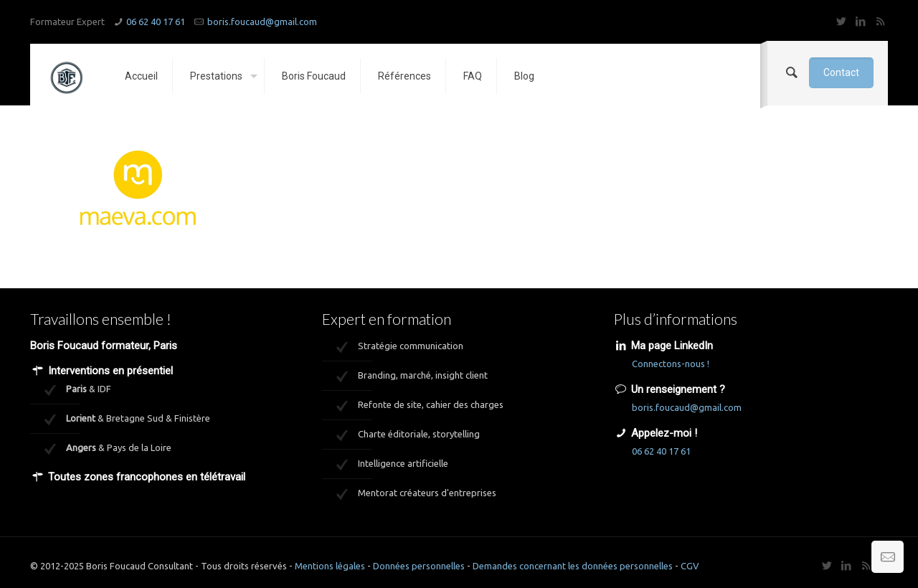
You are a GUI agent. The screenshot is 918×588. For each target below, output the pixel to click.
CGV (690, 566)
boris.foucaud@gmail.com (262, 22)
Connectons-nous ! (671, 364)
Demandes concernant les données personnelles (573, 566)
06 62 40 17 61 (156, 22)
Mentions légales (330, 566)
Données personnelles (419, 566)
